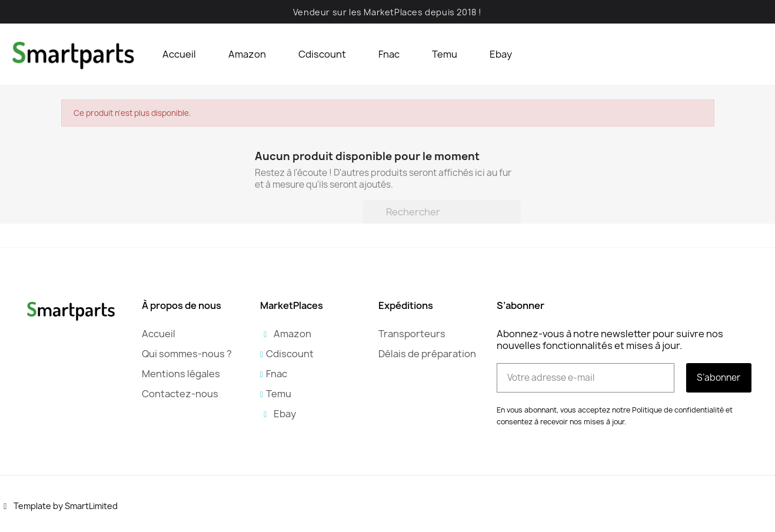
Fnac (389, 54)
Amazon (247, 54)
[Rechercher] (442, 212)
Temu (445, 54)
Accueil (179, 54)
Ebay (501, 54)
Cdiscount (322, 54)
